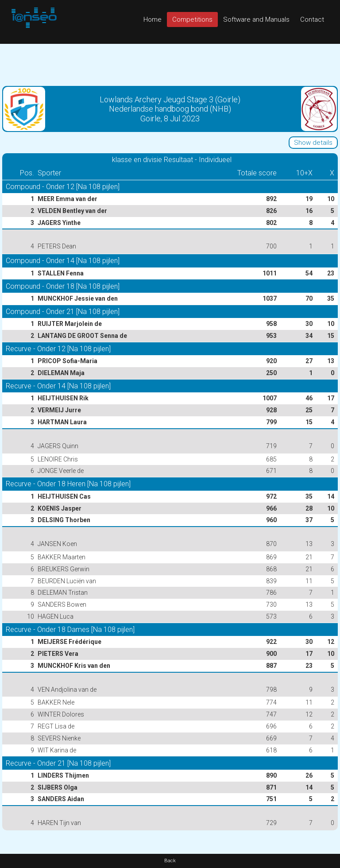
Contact (312, 19)
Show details (313, 143)
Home (153, 19)
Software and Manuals (256, 19)
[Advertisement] (170, 64)
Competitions (192, 19)
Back (170, 861)
